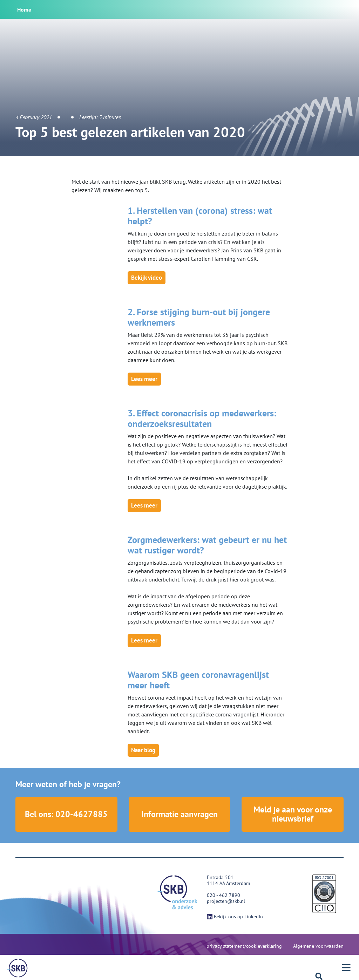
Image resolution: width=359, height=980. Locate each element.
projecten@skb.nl (226, 901)
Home (24, 9)
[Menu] (349, 967)
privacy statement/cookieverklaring (244, 946)
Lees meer (144, 379)
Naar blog (143, 750)
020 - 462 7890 (223, 896)
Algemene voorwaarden (318, 946)
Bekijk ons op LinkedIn (235, 917)
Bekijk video (147, 278)
